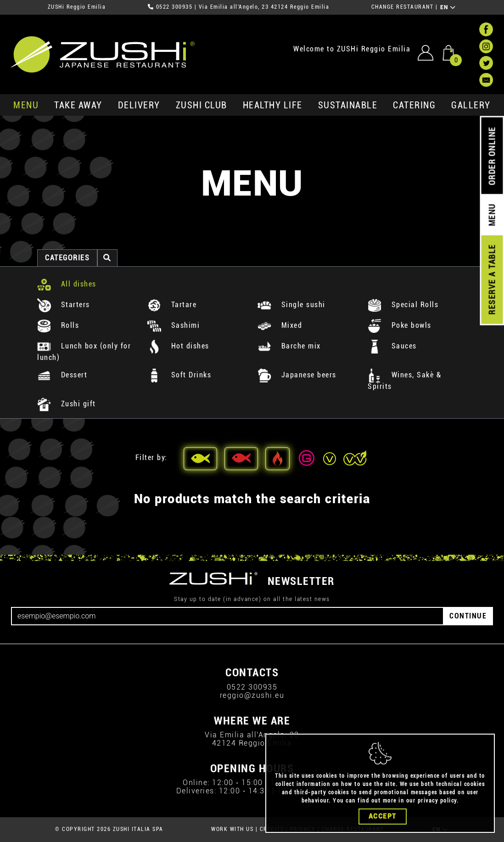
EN (448, 7)
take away (78, 105)
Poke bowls (400, 325)
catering (414, 105)
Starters (64, 305)
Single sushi (291, 305)
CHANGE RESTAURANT (403, 7)
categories (67, 258)
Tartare (172, 305)
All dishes (67, 284)
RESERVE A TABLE (492, 280)
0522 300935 (174, 7)
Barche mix (289, 346)
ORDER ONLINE (492, 156)
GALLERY (471, 105)
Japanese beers (297, 375)
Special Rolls (403, 305)
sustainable (348, 105)
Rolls (58, 325)
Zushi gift (67, 404)
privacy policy (437, 801)
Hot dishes (178, 346)
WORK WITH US (232, 829)
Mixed (280, 325)
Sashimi (174, 325)
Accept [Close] (383, 816)
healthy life (273, 105)
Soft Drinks (179, 375)
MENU (26, 105)
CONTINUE (468, 616)
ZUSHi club (202, 105)
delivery (139, 105)
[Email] (227, 616)
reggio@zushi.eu (252, 695)
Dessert (62, 375)
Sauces (392, 346)
